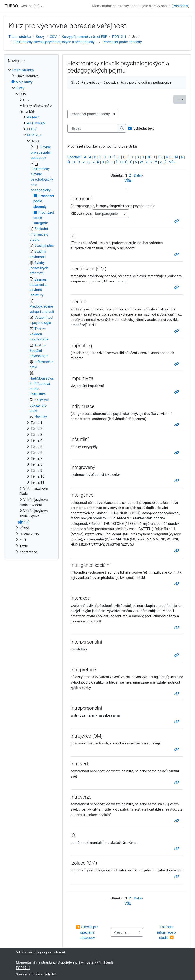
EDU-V (32, 129)
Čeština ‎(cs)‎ (30, 6)
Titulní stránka (20, 37)
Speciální (75, 157)
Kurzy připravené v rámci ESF (84, 37)
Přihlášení (180, 6)
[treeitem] (31, 311)
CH (149, 157)
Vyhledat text (144, 128)
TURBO (11, 6)
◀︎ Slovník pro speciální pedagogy (88, 932)
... (181, 99)
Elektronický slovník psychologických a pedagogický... (55, 42)
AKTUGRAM (36, 123)
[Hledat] (93, 128)
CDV (53, 37)
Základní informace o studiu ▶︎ (167, 932)
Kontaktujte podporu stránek (41, 952)
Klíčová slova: (81, 213)
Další (138, 175)
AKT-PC (33, 117)
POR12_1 (119, 37)
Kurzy (40, 37)
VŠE (172, 162)
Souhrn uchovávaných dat (36, 974)
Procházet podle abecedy (122, 42)
